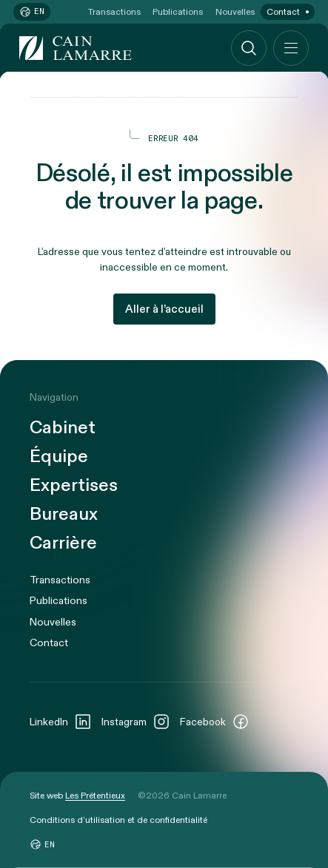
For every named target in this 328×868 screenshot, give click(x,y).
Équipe (59, 457)
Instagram (136, 722)
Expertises (74, 486)
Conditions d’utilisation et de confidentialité (118, 820)
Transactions (114, 12)
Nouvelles (235, 12)
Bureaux (64, 515)
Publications (178, 12)
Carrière (63, 544)
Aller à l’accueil (164, 309)
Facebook (215, 722)
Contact (283, 12)
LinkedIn (61, 722)
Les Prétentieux (95, 796)
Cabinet (63, 428)
